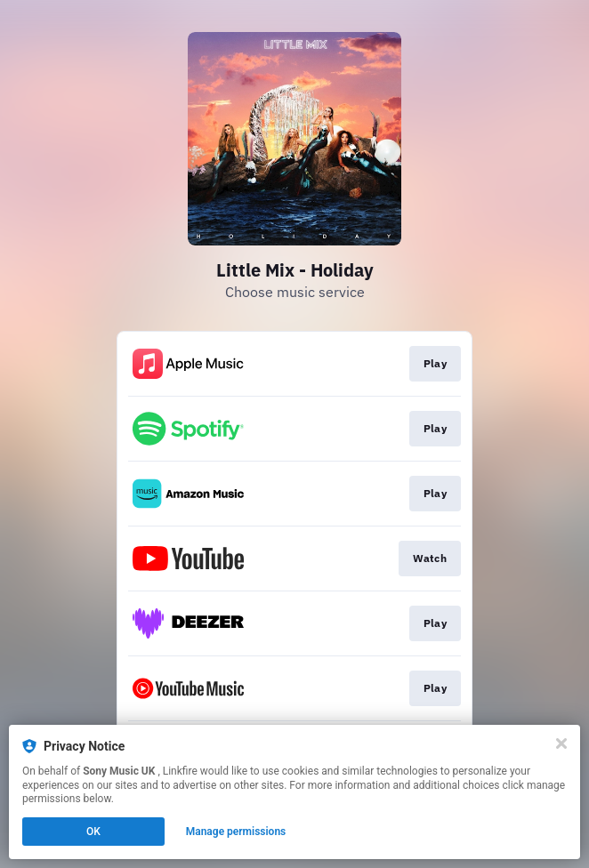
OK (93, 832)
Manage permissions (236, 832)
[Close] (561, 743)
